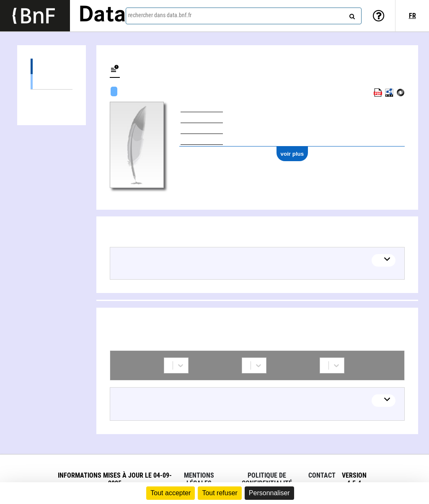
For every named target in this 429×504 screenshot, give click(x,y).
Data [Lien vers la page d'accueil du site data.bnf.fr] (102, 15)
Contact (322, 475)
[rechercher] (351, 15)
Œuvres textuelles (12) (52, 81)
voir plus (292, 154)
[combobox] (244, 16)
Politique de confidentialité (267, 479)
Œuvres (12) (52, 66)
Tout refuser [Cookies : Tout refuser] (220, 493)
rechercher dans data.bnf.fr (160, 15)
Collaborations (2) (52, 97)
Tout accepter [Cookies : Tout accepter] (171, 493)
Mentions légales (199, 479)
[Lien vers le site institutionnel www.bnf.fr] (35, 16)
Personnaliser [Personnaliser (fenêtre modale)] (269, 493)
